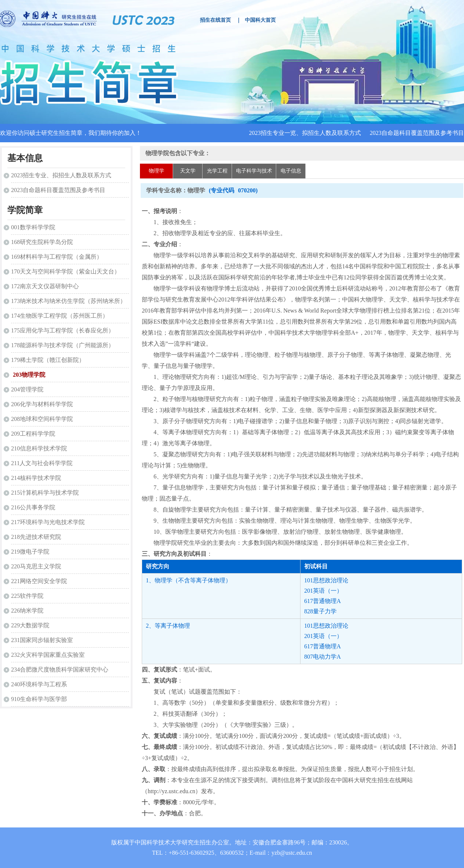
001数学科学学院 (33, 227)
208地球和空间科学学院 (42, 419)
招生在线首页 (215, 20)
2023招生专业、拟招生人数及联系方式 (61, 175)
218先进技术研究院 (36, 537)
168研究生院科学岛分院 (42, 242)
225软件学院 (27, 596)
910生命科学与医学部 (39, 699)
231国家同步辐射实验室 (42, 640)
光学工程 (217, 171)
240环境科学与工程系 (39, 684)
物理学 (157, 171)
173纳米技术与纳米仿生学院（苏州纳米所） (68, 301)
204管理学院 (27, 389)
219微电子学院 (30, 552)
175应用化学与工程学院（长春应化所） (63, 330)
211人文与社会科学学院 (42, 463)
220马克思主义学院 (36, 566)
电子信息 (291, 171)
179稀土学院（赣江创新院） (48, 360)
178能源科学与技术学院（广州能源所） (63, 345)
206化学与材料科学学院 (42, 404)
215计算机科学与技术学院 (45, 493)
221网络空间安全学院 (39, 581)
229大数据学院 (30, 625)
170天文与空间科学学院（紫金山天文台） (66, 271)
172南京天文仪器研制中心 (45, 286)
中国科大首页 (260, 20)
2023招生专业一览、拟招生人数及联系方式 (305, 133)
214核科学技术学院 (36, 478)
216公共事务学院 (33, 507)
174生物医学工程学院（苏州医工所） (60, 316)
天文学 (188, 171)
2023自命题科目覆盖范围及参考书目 (417, 133)
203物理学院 (29, 375)
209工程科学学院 (33, 434)
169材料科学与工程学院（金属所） (57, 257)
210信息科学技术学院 (39, 448)
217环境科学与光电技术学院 (48, 522)
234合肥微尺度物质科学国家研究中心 (60, 670)
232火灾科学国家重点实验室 (48, 655)
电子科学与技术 (254, 171)
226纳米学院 (27, 611)
